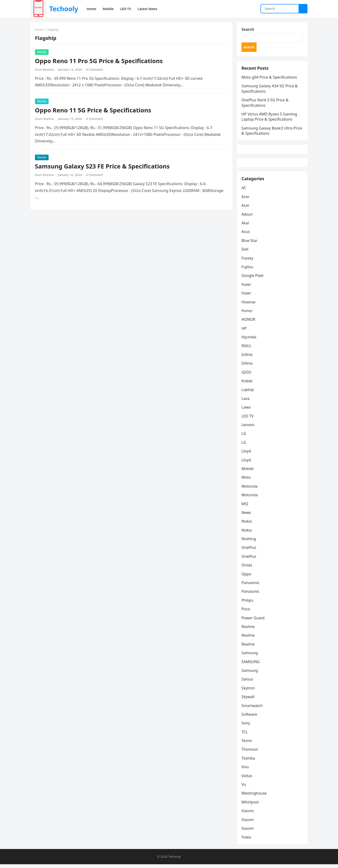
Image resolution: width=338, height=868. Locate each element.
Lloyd (246, 455)
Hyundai (249, 340)
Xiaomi (248, 814)
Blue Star (250, 244)
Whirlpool (250, 806)
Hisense (249, 305)
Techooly (64, 9)
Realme (248, 630)
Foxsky (248, 261)
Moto (246, 481)
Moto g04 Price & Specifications (269, 78)
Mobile (42, 52)
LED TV (248, 419)
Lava (246, 402)
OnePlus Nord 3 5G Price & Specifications (265, 104)
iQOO (247, 375)
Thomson (250, 753)
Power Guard (253, 621)
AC (244, 191)
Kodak (247, 384)
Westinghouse (254, 797)
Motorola (250, 490)
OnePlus (249, 551)
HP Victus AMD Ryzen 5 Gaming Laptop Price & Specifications (270, 118)
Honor (247, 314)
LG (244, 437)
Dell (245, 253)
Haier (247, 288)
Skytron (248, 692)
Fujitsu (248, 270)
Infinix (247, 358)
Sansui (248, 683)
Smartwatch (252, 709)
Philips (248, 604)
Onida (247, 569)
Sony (246, 727)
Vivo (246, 770)
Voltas (247, 779)
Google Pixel (253, 279)
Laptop (248, 393)
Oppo (247, 577)
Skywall (248, 700)
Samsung (250, 656)
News (247, 516)
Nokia (247, 525)
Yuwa (246, 841)
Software (250, 718)
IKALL (247, 349)
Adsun (247, 218)
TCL (245, 735)
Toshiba (249, 762)
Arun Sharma (45, 70)
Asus (246, 235)
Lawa (246, 411)
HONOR (249, 323)
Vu (244, 788)
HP (244, 332)
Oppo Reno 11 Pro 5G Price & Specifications (99, 61)
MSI (245, 507)
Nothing (249, 542)
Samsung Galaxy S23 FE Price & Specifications (103, 166)
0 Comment (95, 70)
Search (248, 30)
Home (39, 30)
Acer (246, 200)
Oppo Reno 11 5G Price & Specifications (93, 110)
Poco (246, 612)
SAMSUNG (251, 665)
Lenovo (248, 428)
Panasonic (251, 586)
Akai (246, 226)
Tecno (247, 744)
